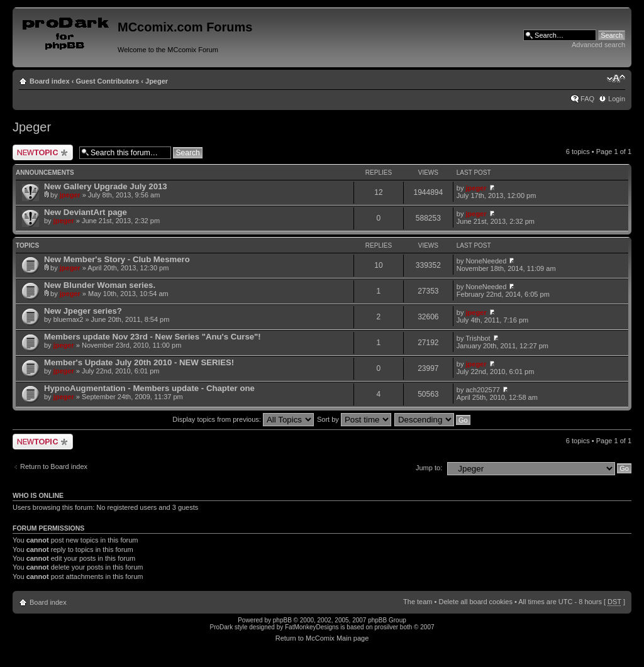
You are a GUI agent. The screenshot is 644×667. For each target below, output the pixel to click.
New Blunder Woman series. (100, 285)
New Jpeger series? (83, 311)
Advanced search (598, 45)
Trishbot (478, 338)
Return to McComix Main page (322, 638)
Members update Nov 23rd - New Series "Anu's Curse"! (153, 337)
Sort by (354, 419)
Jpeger (157, 81)
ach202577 (483, 390)
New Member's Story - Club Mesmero (117, 259)
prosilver (386, 627)
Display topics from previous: (243, 419)
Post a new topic (43, 152)
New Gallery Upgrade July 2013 (106, 186)
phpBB (282, 620)
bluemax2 (69, 319)
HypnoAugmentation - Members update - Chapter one (149, 388)
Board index (50, 81)
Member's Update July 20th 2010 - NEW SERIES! (139, 362)
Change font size (616, 79)
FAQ (587, 99)
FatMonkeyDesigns (312, 627)
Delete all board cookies (475, 602)
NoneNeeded (486, 261)
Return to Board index (54, 466)
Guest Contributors (107, 81)
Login (617, 99)
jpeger (70, 195)
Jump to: (429, 468)
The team (418, 602)
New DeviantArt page (86, 212)
